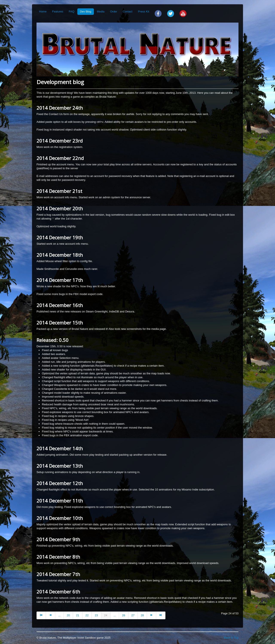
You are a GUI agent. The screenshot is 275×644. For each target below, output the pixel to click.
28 (142, 615)
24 (106, 615)
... (59, 615)
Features (58, 12)
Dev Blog (86, 12)
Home (43, 12)
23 (96, 615)
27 (133, 615)
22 (87, 615)
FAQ (72, 12)
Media (101, 12)
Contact (128, 12)
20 (68, 615)
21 (78, 615)
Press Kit (144, 12)
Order (114, 12)
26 (124, 615)
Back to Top (231, 638)
